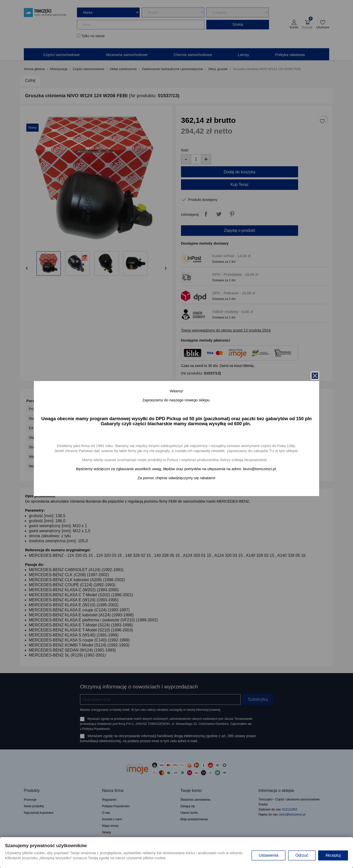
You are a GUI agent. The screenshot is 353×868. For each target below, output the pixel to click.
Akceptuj (333, 855)
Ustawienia (269, 855)
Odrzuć (302, 855)
